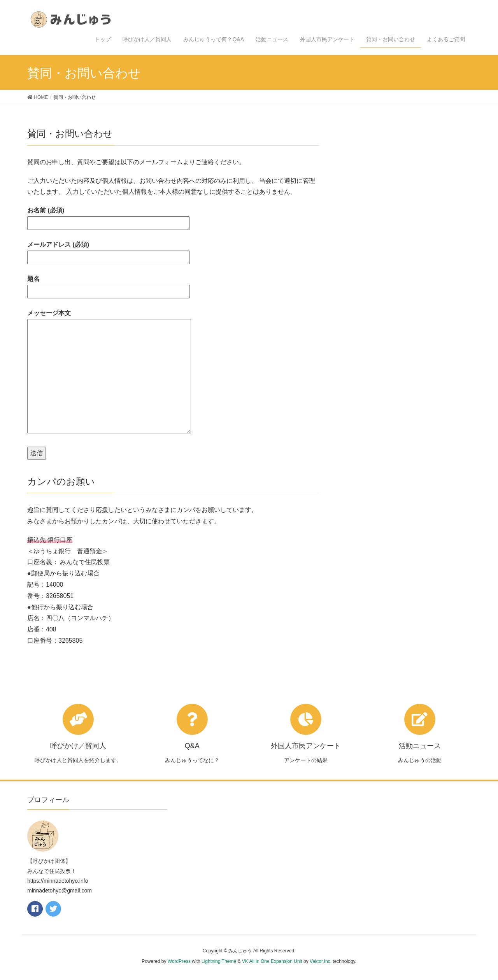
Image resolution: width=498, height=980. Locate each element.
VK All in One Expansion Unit (272, 961)
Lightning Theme (219, 961)
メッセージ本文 (109, 372)
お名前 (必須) (109, 217)
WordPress (179, 961)
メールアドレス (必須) (109, 251)
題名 (109, 285)
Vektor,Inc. (321, 961)
